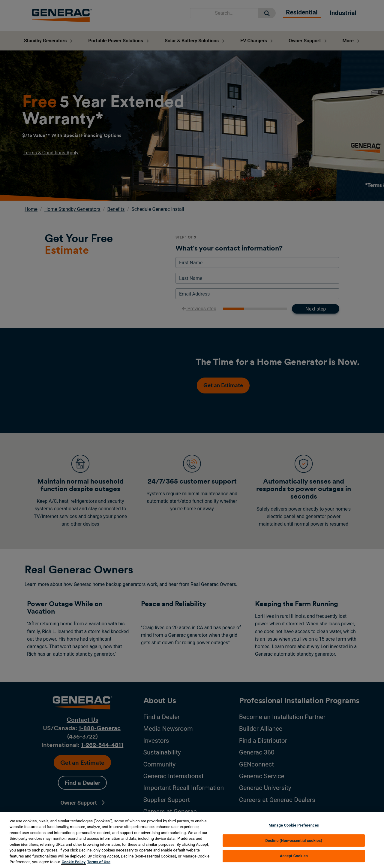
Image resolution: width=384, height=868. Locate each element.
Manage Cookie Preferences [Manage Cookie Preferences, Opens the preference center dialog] (294, 825)
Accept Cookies (294, 856)
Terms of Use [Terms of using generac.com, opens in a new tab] (99, 862)
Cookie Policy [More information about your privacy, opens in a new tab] (73, 862)
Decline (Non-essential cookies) (294, 841)
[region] (192, 840)
